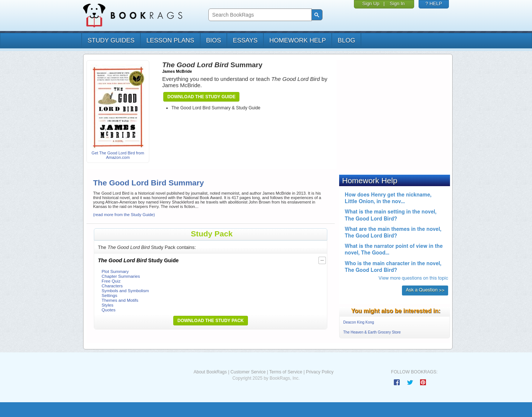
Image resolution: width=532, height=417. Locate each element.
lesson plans (170, 40)
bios (214, 40)
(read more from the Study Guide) (124, 215)
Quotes (109, 310)
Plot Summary (115, 271)
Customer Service (248, 372)
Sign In (397, 4)
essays (245, 40)
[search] (259, 15)
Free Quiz (111, 281)
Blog (346, 40)
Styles (108, 305)
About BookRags (210, 372)
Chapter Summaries (121, 276)
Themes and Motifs (120, 300)
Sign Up (371, 4)
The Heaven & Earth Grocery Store (372, 332)
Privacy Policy (320, 372)
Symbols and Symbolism (125, 290)
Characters (112, 286)
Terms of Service (286, 372)
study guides (111, 40)
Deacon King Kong (359, 322)
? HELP (434, 4)
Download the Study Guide (201, 97)
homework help (298, 40)
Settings (109, 295)
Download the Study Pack (211, 321)
